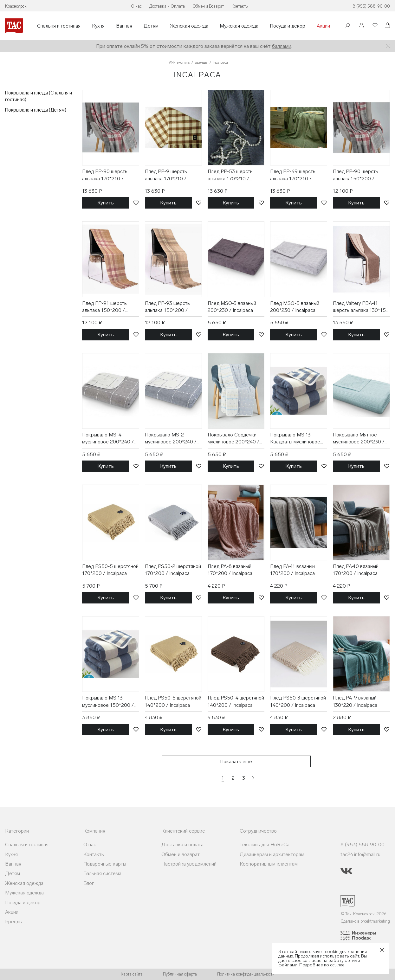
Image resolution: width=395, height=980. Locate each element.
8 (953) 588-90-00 (371, 6)
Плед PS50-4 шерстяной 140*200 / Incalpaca (236, 701)
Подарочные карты (105, 864)
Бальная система (102, 873)
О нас (136, 6)
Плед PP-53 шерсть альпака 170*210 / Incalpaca (230, 175)
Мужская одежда (239, 26)
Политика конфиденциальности (246, 974)
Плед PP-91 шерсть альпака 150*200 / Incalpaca (104, 307)
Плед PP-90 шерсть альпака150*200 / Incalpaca (356, 175)
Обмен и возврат (181, 854)
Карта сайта (132, 974)
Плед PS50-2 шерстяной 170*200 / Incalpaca (173, 570)
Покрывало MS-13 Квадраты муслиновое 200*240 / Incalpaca (295, 439)
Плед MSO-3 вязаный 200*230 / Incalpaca (232, 307)
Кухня (98, 26)
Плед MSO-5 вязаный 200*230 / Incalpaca (295, 307)
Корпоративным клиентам (269, 864)
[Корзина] (387, 26)
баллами (282, 46)
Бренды (14, 922)
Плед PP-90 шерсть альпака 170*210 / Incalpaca (105, 175)
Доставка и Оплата (167, 6)
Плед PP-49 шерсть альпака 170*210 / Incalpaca (293, 175)
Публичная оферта (180, 974)
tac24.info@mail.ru (360, 854)
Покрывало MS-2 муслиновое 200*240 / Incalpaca (171, 439)
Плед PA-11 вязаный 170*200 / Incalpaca (292, 570)
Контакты (240, 6)
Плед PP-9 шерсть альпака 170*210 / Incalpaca (166, 175)
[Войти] (361, 26)
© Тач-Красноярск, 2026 (363, 914)
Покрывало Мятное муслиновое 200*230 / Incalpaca (359, 439)
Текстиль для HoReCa (265, 845)
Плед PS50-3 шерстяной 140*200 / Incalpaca (298, 701)
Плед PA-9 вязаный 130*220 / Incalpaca (355, 701)
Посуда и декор (288, 26)
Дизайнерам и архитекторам (272, 854)
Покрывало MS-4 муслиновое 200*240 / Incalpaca (108, 439)
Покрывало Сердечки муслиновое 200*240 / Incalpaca (233, 439)
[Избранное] (374, 26)
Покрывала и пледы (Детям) (36, 110)
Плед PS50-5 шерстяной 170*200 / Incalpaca (110, 570)
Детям (151, 26)
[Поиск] (348, 26)
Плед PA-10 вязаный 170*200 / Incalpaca (356, 570)
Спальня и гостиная (59, 26)
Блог (89, 883)
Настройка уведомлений (189, 864)
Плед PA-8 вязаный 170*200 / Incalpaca (230, 570)
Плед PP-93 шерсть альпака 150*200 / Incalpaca (167, 307)
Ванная (124, 26)
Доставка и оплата (182, 845)
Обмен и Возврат (208, 6)
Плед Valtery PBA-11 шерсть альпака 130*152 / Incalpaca (361, 307)
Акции (323, 26)
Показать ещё (236, 761)
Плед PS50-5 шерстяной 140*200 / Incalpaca (173, 701)
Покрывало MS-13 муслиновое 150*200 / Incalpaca (108, 702)
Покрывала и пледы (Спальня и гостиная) (39, 96)
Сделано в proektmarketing (365, 921)
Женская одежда (189, 26)
